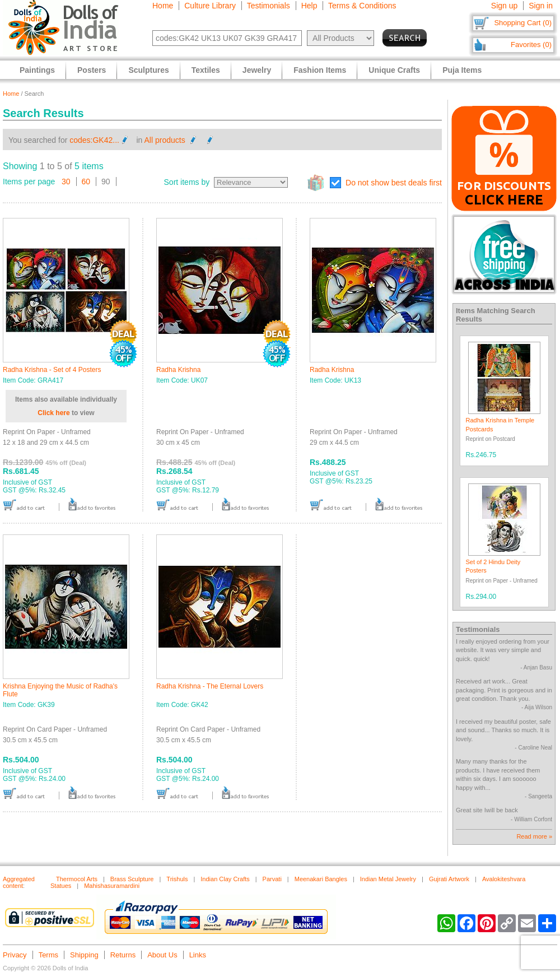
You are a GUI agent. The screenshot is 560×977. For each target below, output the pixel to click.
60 (86, 182)
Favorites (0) (531, 45)
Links (198, 955)
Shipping (84, 955)
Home (163, 6)
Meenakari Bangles (321, 879)
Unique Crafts (394, 70)
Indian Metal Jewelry (388, 879)
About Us (162, 955)
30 (66, 182)
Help (309, 6)
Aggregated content (19, 882)
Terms (48, 955)
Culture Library (210, 6)
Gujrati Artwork (449, 879)
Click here (53, 413)
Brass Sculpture (132, 879)
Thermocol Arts (77, 879)
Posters (92, 70)
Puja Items (462, 70)
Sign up (504, 6)
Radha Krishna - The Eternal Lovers (210, 686)
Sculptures (148, 70)
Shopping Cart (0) (523, 23)
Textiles (206, 70)
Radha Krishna (178, 370)
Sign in (541, 6)
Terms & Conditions (362, 6)
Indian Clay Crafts (225, 879)
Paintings (37, 70)
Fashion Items (320, 70)
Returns (123, 955)
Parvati (272, 879)
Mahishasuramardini (112, 886)
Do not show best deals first (394, 183)
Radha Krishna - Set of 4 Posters (52, 370)
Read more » (534, 836)
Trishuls (177, 879)
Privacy (15, 955)
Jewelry (257, 70)
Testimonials (269, 6)
